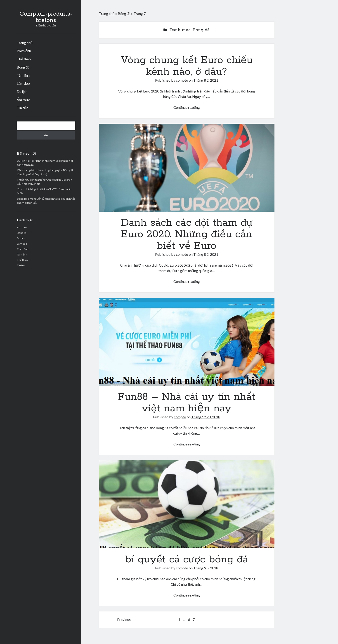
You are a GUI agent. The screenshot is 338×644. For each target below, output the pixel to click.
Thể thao (24, 59)
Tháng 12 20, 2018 (206, 417)
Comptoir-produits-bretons (46, 17)
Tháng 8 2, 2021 (206, 80)
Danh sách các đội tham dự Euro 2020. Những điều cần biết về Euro (187, 168)
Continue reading (187, 107)
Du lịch (22, 91)
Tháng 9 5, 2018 (206, 568)
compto (182, 80)
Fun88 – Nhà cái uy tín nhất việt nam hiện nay (187, 342)
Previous (124, 619)
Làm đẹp (23, 83)
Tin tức (22, 108)
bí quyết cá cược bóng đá (187, 504)
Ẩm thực (23, 100)
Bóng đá (23, 67)
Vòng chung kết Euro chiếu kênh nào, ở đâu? (187, 66)
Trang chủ (25, 43)
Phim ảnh (24, 51)
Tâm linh (23, 75)
